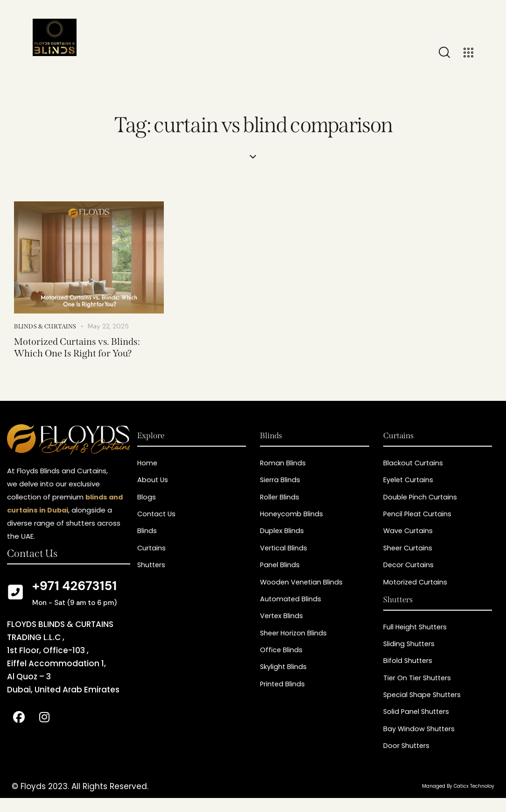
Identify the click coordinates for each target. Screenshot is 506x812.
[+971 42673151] (15, 595)
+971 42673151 (74, 588)
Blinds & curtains (45, 326)
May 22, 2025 (109, 326)
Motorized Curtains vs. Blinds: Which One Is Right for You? (81, 348)
